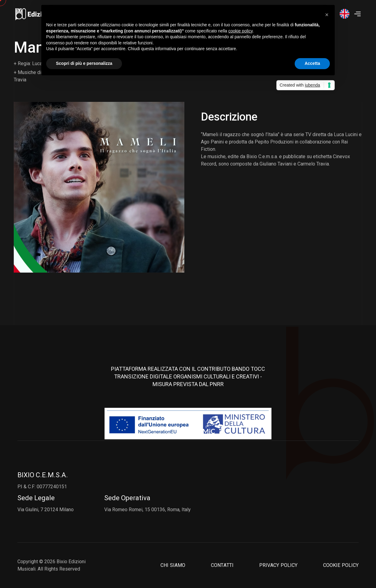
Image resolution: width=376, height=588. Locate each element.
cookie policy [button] (240, 31)
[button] (327, 15)
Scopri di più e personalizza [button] (84, 63)
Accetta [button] (312, 63)
